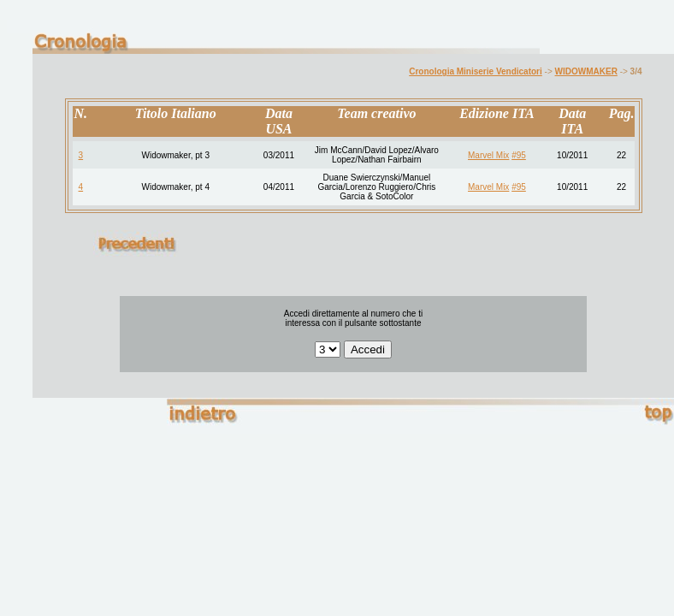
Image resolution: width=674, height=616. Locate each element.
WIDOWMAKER (586, 71)
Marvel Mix (488, 155)
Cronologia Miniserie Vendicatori (476, 71)
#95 (519, 155)
